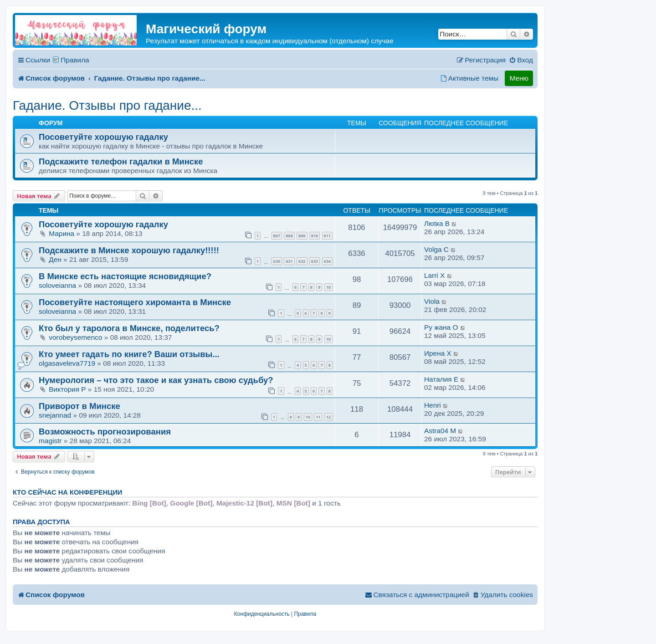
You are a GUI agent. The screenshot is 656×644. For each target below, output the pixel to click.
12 (328, 417)
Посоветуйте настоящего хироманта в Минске (135, 302)
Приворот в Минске (79, 406)
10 (328, 287)
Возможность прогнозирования (105, 432)
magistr (50, 441)
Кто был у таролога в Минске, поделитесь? (129, 328)
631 (289, 261)
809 (302, 236)
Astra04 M (440, 431)
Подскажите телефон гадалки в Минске (121, 161)
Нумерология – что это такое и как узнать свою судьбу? (156, 380)
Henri (433, 405)
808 (289, 236)
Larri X (434, 275)
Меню (519, 78)
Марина (61, 233)
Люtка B (437, 223)
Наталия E (441, 379)
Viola (432, 301)
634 (327, 261)
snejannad (55, 415)
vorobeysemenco (75, 337)
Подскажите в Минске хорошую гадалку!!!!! (129, 250)
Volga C (436, 249)
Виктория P (67, 389)
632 (302, 261)
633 (315, 261)
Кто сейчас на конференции (67, 492)
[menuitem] (521, 60)
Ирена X (438, 353)
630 (277, 261)
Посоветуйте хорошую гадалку (103, 137)
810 (315, 236)
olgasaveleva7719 (67, 363)
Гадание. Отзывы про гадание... (107, 105)
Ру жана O (441, 327)
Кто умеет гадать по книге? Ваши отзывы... (129, 354)
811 (327, 236)
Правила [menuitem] (75, 60)
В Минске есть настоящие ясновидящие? (125, 276)
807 (277, 236)
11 (318, 417)
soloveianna (57, 285)
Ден (55, 259)
